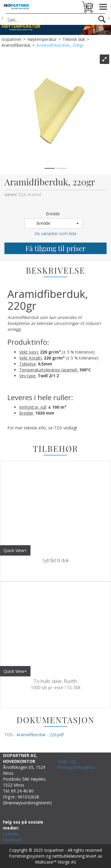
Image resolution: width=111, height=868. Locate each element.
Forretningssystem (27, 856)
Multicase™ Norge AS (55, 862)
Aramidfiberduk (16, 45)
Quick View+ (15, 550)
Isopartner (11, 39)
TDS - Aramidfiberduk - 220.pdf (34, 735)
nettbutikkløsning (68, 856)
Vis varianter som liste (56, 234)
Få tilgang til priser (55, 248)
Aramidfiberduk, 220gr (60, 45)
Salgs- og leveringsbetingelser (77, 764)
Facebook (12, 840)
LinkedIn (11, 834)
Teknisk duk (74, 39)
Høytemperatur (42, 39)
